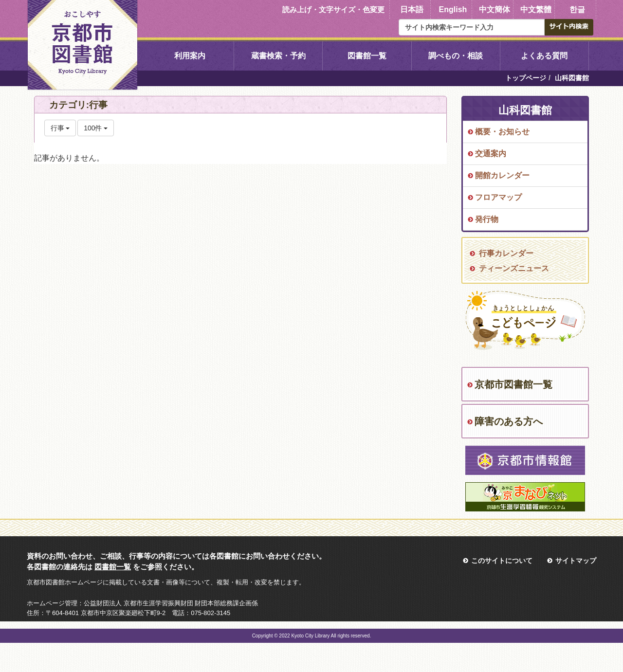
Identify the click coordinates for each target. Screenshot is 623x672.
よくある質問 (544, 56)
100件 (96, 128)
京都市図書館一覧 (513, 384)
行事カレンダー (506, 253)
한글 (577, 9)
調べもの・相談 (456, 56)
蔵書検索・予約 (278, 56)
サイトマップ (576, 561)
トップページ (526, 78)
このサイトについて (502, 561)
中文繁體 (536, 9)
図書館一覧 (367, 56)
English (453, 9)
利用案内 (190, 56)
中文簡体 (495, 9)
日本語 (412, 9)
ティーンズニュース (514, 268)
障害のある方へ (509, 421)
